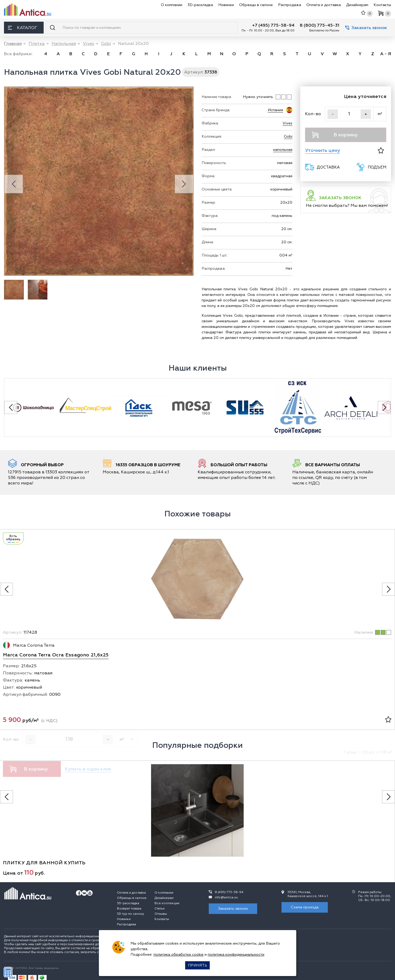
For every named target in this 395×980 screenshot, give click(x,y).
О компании (172, 5)
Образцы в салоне (256, 5)
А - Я (386, 54)
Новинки (226, 5)
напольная (283, 150)
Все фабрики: (18, 54)
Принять (197, 965)
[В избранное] (381, 150)
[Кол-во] (349, 114)
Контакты (382, 5)
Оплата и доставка (324, 5)
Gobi (288, 136)
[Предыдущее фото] (6, 589)
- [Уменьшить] (333, 114)
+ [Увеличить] (366, 114)
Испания (275, 110)
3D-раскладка (200, 5)
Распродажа (290, 5)
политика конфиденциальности (236, 955)
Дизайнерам (357, 5)
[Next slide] (184, 184)
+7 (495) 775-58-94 (273, 25)
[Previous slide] (14, 184)
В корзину (335, 135)
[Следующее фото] (389, 589)
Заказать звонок (366, 28)
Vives (287, 123)
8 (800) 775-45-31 (319, 25)
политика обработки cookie (178, 955)
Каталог (23, 28)
